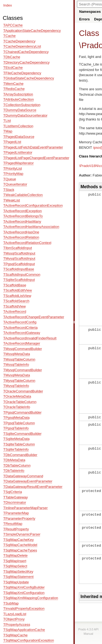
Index (8, 5)
